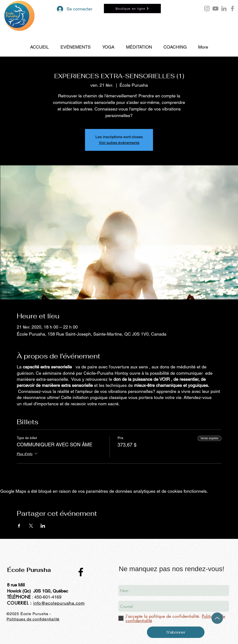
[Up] (217, 618)
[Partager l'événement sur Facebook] (19, 526)
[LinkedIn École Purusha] (224, 8)
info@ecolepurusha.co (57, 603)
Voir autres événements (119, 143)
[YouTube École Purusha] (215, 8)
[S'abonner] (176, 632)
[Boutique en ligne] (132, 8)
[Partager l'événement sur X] (31, 526)
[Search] (233, 28)
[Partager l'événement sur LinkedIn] (43, 526)
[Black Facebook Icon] (81, 572)
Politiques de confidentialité (33, 619)
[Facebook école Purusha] (232, 8)
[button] (221, 11)
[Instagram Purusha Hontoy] (207, 8)
